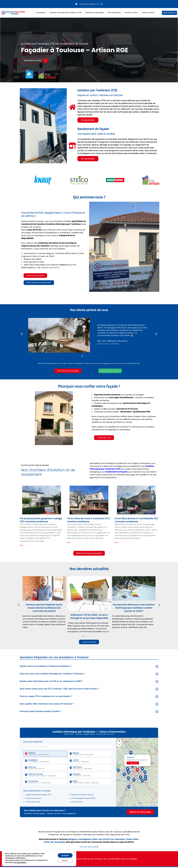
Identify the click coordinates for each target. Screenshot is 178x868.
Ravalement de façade (95, 12)
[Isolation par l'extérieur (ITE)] (72, 107)
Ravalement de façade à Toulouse (81, 796)
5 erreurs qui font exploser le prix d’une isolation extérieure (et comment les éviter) (44, 609)
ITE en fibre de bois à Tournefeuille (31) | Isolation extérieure (136, 520)
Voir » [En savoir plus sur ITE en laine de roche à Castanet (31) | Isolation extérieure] (69, 543)
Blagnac (73, 840)
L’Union (128, 840)
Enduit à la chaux (76, 803)
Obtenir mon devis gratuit (140, 813)
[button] (22, 334)
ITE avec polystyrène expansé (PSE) (82, 799)
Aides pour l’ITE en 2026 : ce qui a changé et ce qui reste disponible (89, 617)
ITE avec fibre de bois (32, 803)
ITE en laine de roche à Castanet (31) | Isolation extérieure (89, 520)
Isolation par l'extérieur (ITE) (97, 90)
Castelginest (84, 840)
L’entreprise (41, 12)
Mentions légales (129, 860)
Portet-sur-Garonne (114, 840)
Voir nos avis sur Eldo (89, 848)
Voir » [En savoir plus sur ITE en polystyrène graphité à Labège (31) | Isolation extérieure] (22, 546)
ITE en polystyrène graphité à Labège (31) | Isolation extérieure (41, 520)
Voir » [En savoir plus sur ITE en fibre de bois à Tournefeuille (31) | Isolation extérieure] (117, 543)
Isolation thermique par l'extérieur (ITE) (37, 796)
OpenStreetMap (152, 807)
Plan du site (88, 860)
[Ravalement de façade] (72, 146)
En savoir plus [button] (88, 120)
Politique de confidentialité (107, 860)
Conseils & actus (131, 12)
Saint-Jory (97, 840)
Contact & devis (148, 12)
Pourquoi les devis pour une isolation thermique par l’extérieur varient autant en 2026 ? (134, 609)
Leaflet (141, 807)
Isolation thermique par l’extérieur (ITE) (65, 12)
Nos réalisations (114, 12)
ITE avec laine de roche (32, 799)
